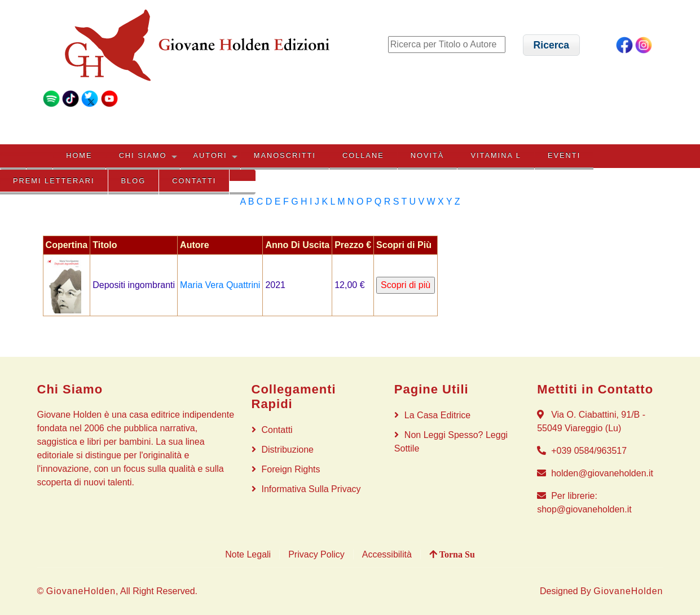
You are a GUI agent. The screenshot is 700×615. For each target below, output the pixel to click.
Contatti (194, 181)
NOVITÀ (428, 155)
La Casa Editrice (437, 415)
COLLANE (363, 155)
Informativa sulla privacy (311, 489)
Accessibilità (387, 554)
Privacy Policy (316, 554)
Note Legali (248, 554)
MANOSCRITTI (285, 155)
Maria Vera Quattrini (220, 285)
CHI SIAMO (143, 155)
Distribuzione (288, 450)
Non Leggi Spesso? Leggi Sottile (451, 442)
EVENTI (564, 155)
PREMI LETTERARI (54, 181)
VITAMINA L (496, 155)
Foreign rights (291, 469)
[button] (551, 45)
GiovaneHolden (81, 591)
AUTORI (210, 155)
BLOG (134, 181)
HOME (79, 155)
